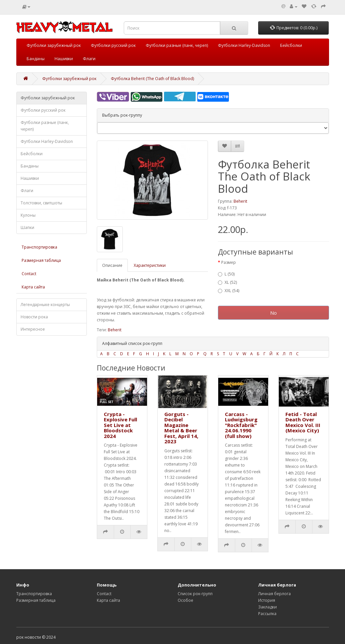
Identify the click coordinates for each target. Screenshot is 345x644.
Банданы (36, 59)
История (267, 600)
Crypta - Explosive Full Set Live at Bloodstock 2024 (120, 425)
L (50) (226, 274)
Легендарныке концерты (45, 305)
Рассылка (267, 614)
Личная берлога (274, 594)
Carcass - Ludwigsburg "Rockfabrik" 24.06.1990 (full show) (241, 425)
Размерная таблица (41, 260)
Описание (112, 265)
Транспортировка (39, 247)
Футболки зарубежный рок (54, 45)
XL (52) (227, 282)
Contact (29, 274)
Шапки (27, 227)
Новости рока (34, 317)
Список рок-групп (195, 594)
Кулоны (28, 215)
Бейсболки (291, 45)
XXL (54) (229, 291)
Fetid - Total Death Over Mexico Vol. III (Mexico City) (303, 422)
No (273, 313)
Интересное (33, 329)
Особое (185, 600)
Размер (229, 262)
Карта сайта (33, 287)
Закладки (267, 607)
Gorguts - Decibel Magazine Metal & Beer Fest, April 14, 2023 (181, 428)
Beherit (240, 201)
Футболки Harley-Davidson (244, 45)
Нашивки (64, 59)
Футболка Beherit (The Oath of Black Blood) (152, 79)
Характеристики (150, 265)
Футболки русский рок (113, 45)
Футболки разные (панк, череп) (177, 45)
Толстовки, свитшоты (41, 203)
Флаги (89, 59)
